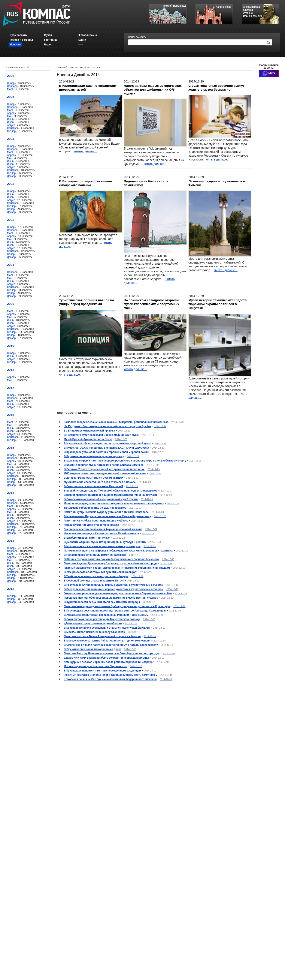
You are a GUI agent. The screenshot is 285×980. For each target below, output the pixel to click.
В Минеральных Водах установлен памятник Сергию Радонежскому (107, 516)
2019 (11, 346)
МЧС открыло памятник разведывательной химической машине (105, 474)
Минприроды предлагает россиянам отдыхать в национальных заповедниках (114, 503)
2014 (11, 493)
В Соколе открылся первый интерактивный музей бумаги (101, 499)
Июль (10, 122)
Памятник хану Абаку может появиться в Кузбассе (96, 521)
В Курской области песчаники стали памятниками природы (102, 602)
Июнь (10, 119)
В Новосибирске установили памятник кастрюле (95, 555)
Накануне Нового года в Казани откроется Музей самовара (101, 533)
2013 (11, 541)
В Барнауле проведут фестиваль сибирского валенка (86, 183)
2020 (11, 304)
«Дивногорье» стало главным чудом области (93, 623)
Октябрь (12, 131)
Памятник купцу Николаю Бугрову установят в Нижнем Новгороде (106, 512)
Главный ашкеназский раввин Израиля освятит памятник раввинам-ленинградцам (117, 568)
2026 (11, 76)
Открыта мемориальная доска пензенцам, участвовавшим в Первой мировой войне (118, 593)
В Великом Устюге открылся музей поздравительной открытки (104, 469)
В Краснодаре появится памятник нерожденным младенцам (102, 671)
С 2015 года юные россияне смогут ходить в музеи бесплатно (216, 88)
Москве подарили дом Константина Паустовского (95, 666)
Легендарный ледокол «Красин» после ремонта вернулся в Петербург (109, 662)
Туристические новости (81, 67)
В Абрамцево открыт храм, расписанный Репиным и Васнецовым (106, 615)
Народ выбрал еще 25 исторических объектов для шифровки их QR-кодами (153, 89)
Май (10, 116)
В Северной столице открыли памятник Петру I (94, 581)
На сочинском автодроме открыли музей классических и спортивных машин (151, 304)
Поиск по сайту (137, 37)
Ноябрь (12, 209)
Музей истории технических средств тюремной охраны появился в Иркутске (218, 304)
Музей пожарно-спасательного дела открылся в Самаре (100, 482)
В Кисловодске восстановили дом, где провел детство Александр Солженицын (115, 611)
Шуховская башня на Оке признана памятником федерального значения (110, 679)
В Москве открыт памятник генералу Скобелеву (94, 632)
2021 (11, 265)
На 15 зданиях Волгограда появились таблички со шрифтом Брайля (107, 426)
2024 (11, 139)
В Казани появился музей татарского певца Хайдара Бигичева (104, 465)
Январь (11, 83)
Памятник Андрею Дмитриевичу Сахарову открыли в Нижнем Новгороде (111, 563)
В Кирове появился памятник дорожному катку (94, 456)
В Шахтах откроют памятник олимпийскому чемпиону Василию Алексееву (112, 559)
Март (10, 89)
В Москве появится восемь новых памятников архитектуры (102, 546)
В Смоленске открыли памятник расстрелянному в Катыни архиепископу (111, 645)
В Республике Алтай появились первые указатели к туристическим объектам (114, 585)
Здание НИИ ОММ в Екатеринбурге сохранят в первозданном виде (106, 658)
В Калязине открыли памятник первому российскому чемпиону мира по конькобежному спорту (125, 461)
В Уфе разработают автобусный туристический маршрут (100, 572)
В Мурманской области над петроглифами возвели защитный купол (107, 444)
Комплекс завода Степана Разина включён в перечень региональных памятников (116, 422)
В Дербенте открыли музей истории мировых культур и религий (105, 542)
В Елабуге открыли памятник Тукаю (87, 538)
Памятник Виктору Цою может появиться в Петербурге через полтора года (112, 653)
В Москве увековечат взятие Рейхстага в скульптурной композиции (107, 641)
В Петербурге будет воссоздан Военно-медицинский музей (102, 435)
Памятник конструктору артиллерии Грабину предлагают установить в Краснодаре (117, 606)
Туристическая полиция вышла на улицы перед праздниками (87, 302)
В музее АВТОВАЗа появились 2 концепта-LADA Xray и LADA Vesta (106, 448)
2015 (11, 448)
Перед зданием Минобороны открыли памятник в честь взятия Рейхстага (111, 598)
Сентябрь (13, 128)
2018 (11, 370)
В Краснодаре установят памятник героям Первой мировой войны (106, 452)
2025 (11, 97)
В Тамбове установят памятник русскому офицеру (96, 576)
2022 (11, 220)
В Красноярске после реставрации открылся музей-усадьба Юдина (107, 628)
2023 (11, 184)
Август (11, 125)
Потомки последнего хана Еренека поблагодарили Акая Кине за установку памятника (119, 551)
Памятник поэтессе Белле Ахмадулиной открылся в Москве (102, 636)
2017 (11, 388)
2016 (11, 415)
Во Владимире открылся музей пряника (89, 431)
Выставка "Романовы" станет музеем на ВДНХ (94, 478)
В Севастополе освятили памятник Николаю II (93, 486)
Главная (61, 67)
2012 (11, 589)
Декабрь (12, 176)
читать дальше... (85, 151)
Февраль (12, 86)
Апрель (11, 113)
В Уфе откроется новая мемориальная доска (93, 649)
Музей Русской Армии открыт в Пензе (88, 439)
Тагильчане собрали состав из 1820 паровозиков (95, 508)
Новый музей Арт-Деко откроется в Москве (91, 525)
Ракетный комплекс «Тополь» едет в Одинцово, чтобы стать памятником (111, 675)
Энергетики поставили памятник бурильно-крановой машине (103, 529)
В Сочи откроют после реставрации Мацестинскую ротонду (102, 619)
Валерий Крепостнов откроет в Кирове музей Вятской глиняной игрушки (110, 495)
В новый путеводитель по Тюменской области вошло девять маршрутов (111, 491)
